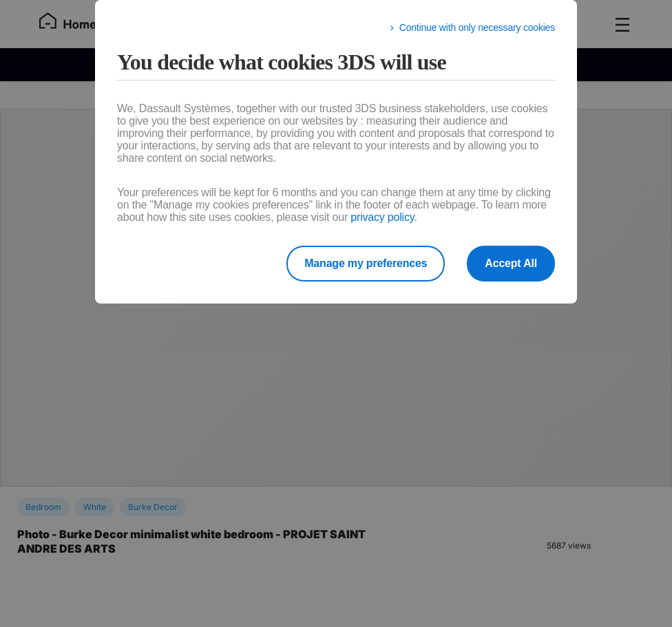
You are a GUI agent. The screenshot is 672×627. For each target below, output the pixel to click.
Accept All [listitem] (511, 263)
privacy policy (382, 217)
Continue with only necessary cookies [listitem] (477, 28)
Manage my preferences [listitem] (366, 263)
